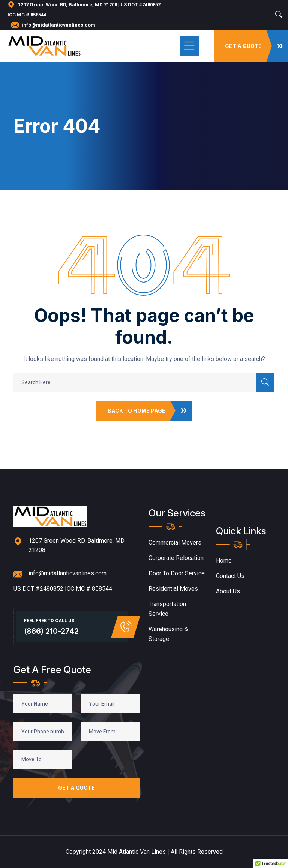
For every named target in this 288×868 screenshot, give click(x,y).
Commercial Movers (175, 542)
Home (224, 560)
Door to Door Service (177, 573)
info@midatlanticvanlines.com (58, 25)
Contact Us (230, 576)
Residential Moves (173, 589)
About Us (228, 591)
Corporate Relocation (176, 558)
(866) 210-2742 (51, 631)
